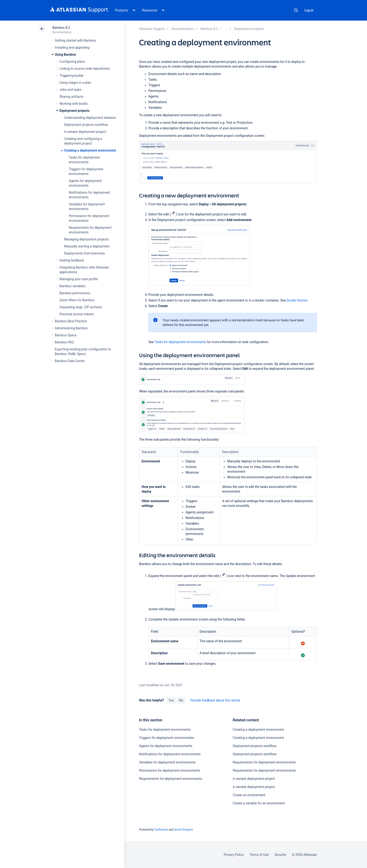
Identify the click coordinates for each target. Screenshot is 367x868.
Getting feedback (72, 260)
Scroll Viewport (183, 830)
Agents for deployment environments (166, 746)
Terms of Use (259, 855)
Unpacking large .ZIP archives (81, 307)
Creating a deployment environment (90, 150)
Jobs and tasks (70, 90)
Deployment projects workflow (86, 125)
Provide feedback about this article (215, 700)
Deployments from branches (84, 253)
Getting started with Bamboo (75, 40)
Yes (171, 700)
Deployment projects (74, 111)
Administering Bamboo (71, 328)
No (181, 700)
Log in (309, 10)
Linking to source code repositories (85, 69)
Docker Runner (297, 300)
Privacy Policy (234, 855)
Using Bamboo (65, 54)
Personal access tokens (77, 314)
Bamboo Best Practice (71, 321)
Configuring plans (72, 62)
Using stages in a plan (75, 83)
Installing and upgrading (72, 47)
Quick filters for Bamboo (77, 300)
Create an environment (249, 795)
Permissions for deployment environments (170, 770)
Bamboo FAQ (64, 342)
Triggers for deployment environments (167, 738)
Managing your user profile (79, 279)
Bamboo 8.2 (61, 28)
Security (280, 855)
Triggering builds (72, 76)
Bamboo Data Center (70, 361)
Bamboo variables (72, 286)
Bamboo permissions (75, 293)
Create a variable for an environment (259, 803)
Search (296, 10)
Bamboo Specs (66, 335)
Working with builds (73, 104)
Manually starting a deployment (87, 246)
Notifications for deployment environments (170, 754)
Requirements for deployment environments (171, 779)
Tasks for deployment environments (180, 342)
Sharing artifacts (71, 97)
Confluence (161, 830)
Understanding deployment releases (90, 118)
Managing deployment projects (86, 239)
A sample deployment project (85, 132)
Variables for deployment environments (167, 762)
